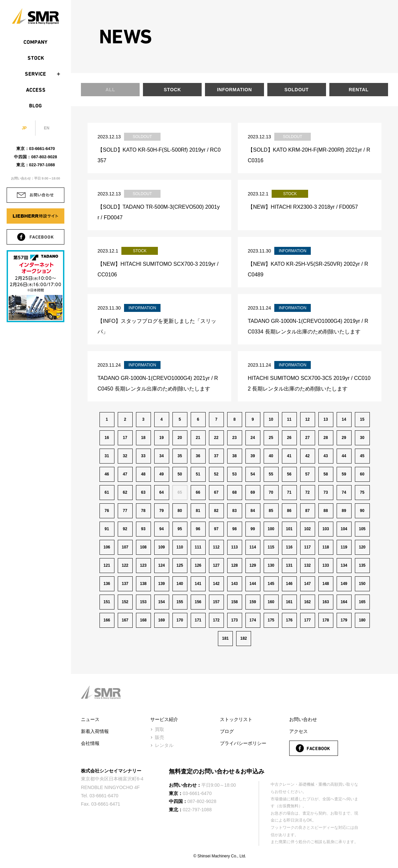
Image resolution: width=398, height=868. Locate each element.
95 (180, 529)
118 (326, 547)
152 (125, 602)
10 (271, 419)
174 (253, 620)
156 (198, 602)
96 (198, 529)
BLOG (35, 106)
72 (307, 492)
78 (143, 511)
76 (107, 511)
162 (307, 602)
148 (326, 584)
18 (143, 438)
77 (125, 511)
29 (344, 438)
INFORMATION (234, 90)
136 (107, 584)
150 (362, 584)
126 (198, 565)
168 (143, 620)
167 (125, 620)
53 (234, 474)
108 (143, 547)
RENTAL (359, 90)
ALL (110, 90)
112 (216, 547)
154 (162, 602)
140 (180, 584)
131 (289, 565)
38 (234, 456)
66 (198, 492)
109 (162, 547)
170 (180, 620)
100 (271, 529)
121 (107, 565)
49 (161, 474)
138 (143, 584)
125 (180, 565)
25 (271, 438)
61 (107, 492)
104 (344, 529)
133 (326, 565)
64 (161, 492)
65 (180, 492)
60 (362, 474)
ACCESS (35, 90)
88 (326, 511)
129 (253, 565)
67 (216, 492)
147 (307, 584)
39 (253, 456)
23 (234, 438)
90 (362, 511)
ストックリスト (236, 719)
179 (344, 620)
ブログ (227, 731)
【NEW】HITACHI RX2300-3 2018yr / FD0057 (303, 207)
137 (125, 584)
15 (362, 419)
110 (180, 547)
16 (107, 438)
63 (143, 492)
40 (271, 456)
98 (234, 529)
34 (161, 456)
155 (180, 602)
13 (326, 419)
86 (289, 511)
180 (362, 620)
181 (225, 638)
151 (107, 602)
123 (143, 565)
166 (107, 620)
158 (234, 602)
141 (198, 584)
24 (253, 438)
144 (253, 584)
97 (216, 529)
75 (362, 492)
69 (253, 492)
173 (234, 620)
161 (289, 602)
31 (107, 456)
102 (307, 529)
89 (344, 511)
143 (234, 584)
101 (289, 529)
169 (162, 620)
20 (180, 438)
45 (362, 456)
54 (253, 474)
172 (216, 620)
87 (307, 511)
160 (271, 602)
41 (289, 456)
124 (162, 565)
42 (307, 456)
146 (289, 584)
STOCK (35, 58)
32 (125, 456)
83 (234, 511)
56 (289, 474)
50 (180, 474)
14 (344, 419)
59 (344, 474)
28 (326, 438)
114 (253, 547)
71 (289, 492)
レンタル (164, 745)
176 (289, 620)
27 (307, 438)
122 (125, 565)
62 (125, 492)
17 (125, 438)
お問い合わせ (303, 719)
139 (162, 584)
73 (326, 492)
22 (216, 438)
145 (271, 584)
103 (326, 529)
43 (326, 456)
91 (107, 529)
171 (198, 620)
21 (198, 438)
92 (125, 529)
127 (216, 565)
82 (216, 511)
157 (216, 602)
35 (180, 456)
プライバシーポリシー (243, 743)
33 (143, 456)
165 (362, 602)
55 (271, 474)
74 (344, 492)
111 (198, 547)
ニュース (90, 719)
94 (161, 529)
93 (143, 529)
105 (362, 529)
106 (107, 547)
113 (234, 547)
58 (326, 474)
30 (362, 438)
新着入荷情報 (95, 731)
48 (143, 474)
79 (161, 511)
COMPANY (35, 42)
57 (307, 474)
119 (344, 547)
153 (143, 602)
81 (198, 511)
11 (289, 419)
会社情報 (90, 743)
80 (180, 511)
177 (307, 620)
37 (216, 456)
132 (307, 565)
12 (307, 419)
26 (289, 438)
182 (243, 638)
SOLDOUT (296, 90)
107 (125, 547)
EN (47, 128)
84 (253, 511)
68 (234, 492)
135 (362, 565)
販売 (160, 737)
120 (362, 547)
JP (24, 128)
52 (216, 474)
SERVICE (35, 74)
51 (198, 474)
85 (271, 511)
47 (125, 474)
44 (344, 456)
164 (344, 602)
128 (234, 565)
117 (307, 547)
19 (161, 438)
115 (271, 547)
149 (344, 584)
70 (271, 492)
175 (271, 620)
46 (107, 474)
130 (271, 565)
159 (253, 602)
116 (289, 547)
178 (326, 620)
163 (326, 602)
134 (344, 565)
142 (216, 584)
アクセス (298, 731)
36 (198, 456)
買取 (160, 729)
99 (253, 529)
